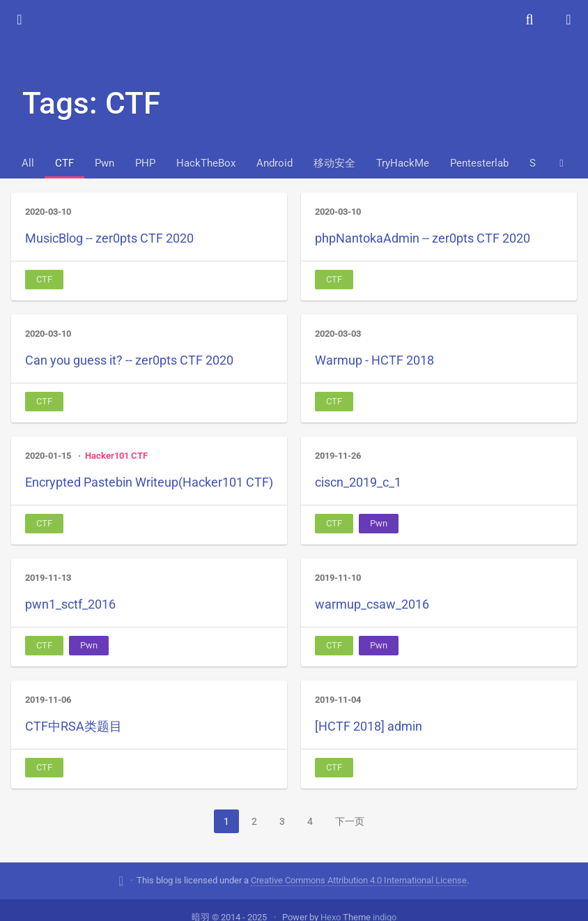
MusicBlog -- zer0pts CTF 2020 (109, 238)
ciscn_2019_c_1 (358, 482)
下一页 (350, 821)
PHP (145, 163)
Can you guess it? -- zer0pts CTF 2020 (129, 360)
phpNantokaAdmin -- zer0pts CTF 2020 (423, 238)
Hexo (331, 902)
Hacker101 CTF (116, 456)
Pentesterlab (479, 163)
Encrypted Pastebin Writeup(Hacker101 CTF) (149, 482)
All (28, 163)
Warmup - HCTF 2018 (374, 360)
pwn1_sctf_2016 (70, 604)
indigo (385, 902)
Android (274, 163)
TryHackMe (403, 163)
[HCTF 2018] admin (369, 726)
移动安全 (334, 163)
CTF (64, 163)
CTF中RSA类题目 (73, 726)
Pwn (105, 163)
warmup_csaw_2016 (372, 604)
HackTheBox (206, 163)
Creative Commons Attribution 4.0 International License (359, 865)
